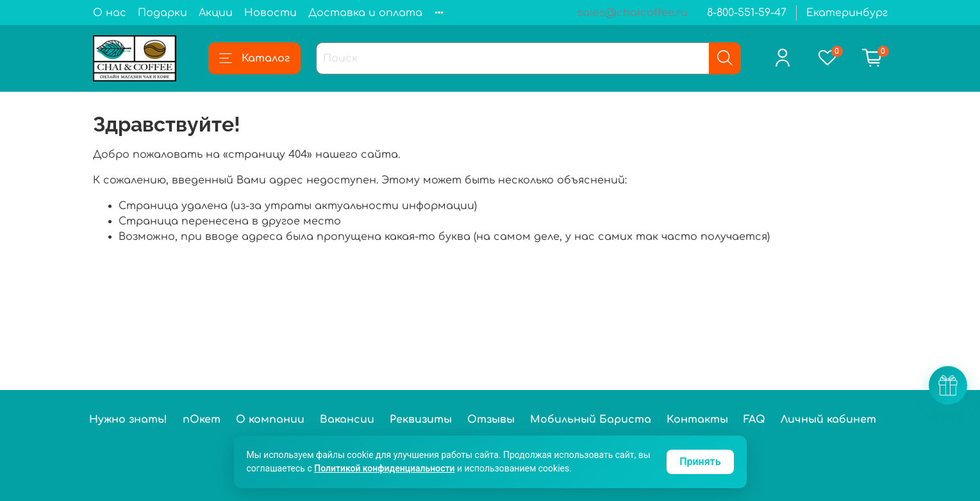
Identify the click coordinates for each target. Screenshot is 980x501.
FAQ (754, 420)
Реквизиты (421, 420)
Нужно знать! (128, 420)
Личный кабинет (828, 420)
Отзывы (491, 420)
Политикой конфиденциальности (384, 468)
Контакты (697, 420)
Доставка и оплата (365, 13)
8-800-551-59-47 (747, 13)
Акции (216, 13)
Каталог (254, 58)
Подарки (162, 13)
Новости (270, 13)
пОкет (202, 420)
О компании (270, 420)
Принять (700, 462)
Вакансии (347, 420)
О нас (110, 13)
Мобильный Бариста (591, 420)
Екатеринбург (847, 13)
